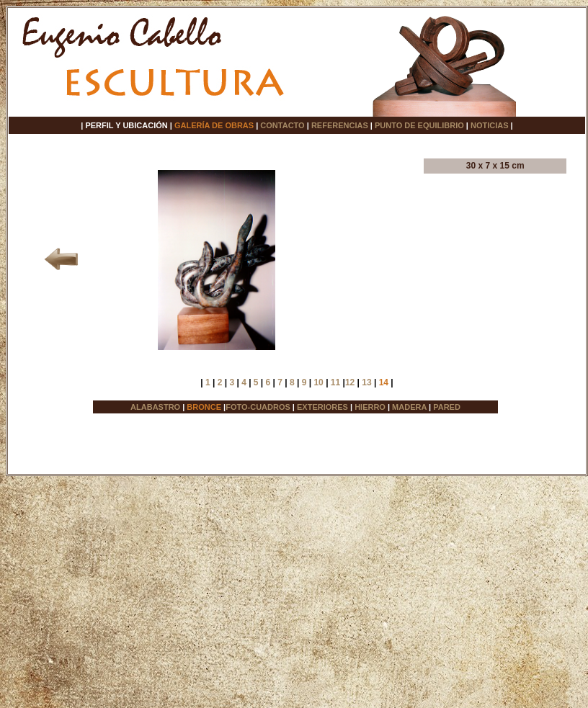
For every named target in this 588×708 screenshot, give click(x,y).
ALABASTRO (155, 407)
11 (335, 382)
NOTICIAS (490, 125)
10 (318, 382)
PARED (447, 407)
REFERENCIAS (340, 125)
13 (366, 382)
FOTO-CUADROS (258, 407)
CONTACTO (282, 125)
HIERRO (370, 407)
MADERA (409, 407)
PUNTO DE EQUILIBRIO (419, 125)
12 (350, 382)
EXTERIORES (322, 407)
